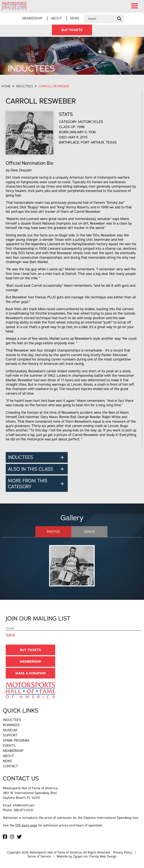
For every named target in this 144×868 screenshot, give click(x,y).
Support (10, 735)
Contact (11, 766)
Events (9, 746)
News (75, 18)
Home (6, 86)
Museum (10, 730)
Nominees (11, 725)
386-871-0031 (23, 810)
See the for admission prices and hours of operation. (53, 825)
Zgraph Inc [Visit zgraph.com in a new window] (80, 856)
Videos (89, 532)
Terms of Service (39, 856)
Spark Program (16, 740)
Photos (53, 532)
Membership (32, 18)
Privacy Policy (123, 852)
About (56, 18)
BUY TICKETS (72, 30)
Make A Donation (31, 673)
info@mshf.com (23, 805)
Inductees (25, 86)
